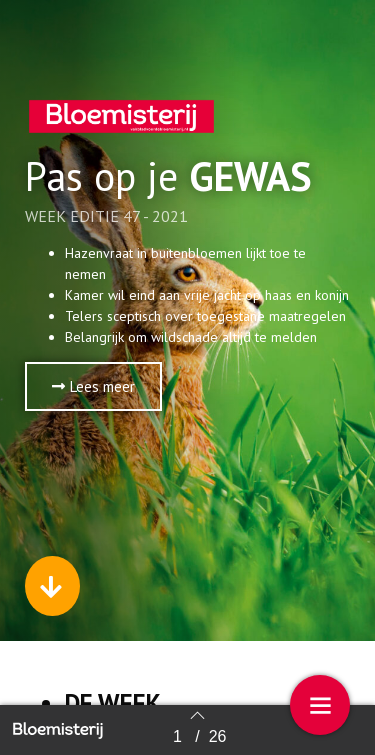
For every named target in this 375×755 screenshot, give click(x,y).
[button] (93, 386)
